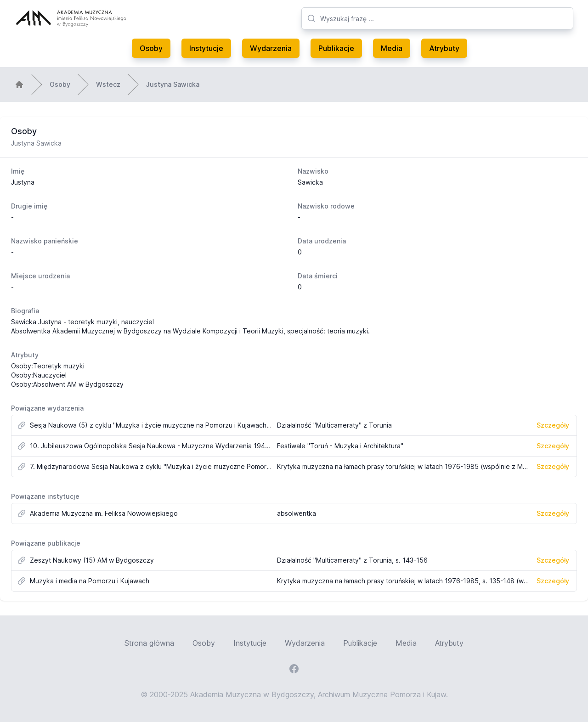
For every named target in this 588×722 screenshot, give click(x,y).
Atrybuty (444, 48)
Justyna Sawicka (173, 84)
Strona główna (149, 643)
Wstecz (108, 84)
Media (392, 48)
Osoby (151, 48)
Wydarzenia (271, 48)
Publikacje (336, 48)
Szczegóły (553, 425)
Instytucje (206, 48)
